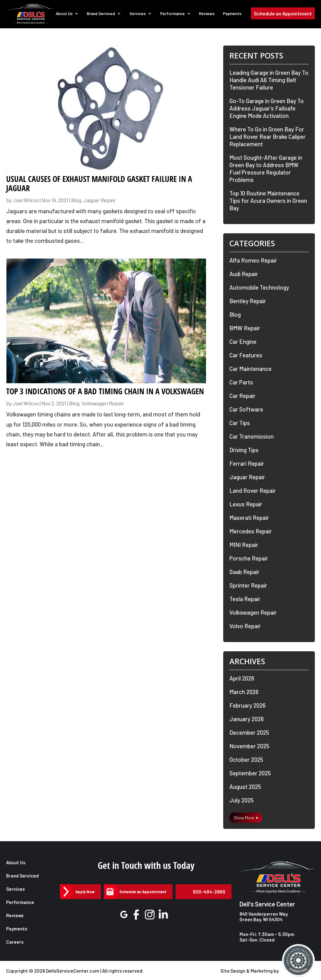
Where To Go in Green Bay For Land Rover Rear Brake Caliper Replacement (267, 137)
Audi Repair (244, 274)
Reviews (208, 15)
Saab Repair (244, 572)
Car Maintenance (250, 369)
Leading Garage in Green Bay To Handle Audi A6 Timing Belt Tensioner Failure (269, 80)
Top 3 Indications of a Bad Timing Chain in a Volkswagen (105, 391)
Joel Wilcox (26, 200)
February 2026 (248, 705)
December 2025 (249, 732)
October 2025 (246, 759)
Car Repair (242, 396)
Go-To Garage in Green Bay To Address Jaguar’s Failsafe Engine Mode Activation (267, 108)
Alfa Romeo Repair (253, 260)
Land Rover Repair (253, 490)
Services (140, 15)
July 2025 (242, 800)
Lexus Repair (246, 504)
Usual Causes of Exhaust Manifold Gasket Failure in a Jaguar (99, 183)
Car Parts (241, 382)
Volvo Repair (245, 626)
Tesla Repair (245, 599)
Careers (15, 942)
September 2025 (250, 773)
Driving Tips (244, 450)
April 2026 (242, 678)
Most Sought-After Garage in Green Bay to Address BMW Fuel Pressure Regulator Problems (266, 169)
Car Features (246, 355)
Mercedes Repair (251, 531)
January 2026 (247, 719)
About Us (67, 15)
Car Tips (240, 423)
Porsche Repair (249, 558)
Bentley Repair (248, 301)
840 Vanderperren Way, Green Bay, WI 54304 (264, 917)
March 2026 (244, 692)
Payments (233, 15)
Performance (174, 15)
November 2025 (249, 746)
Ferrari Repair (247, 463)
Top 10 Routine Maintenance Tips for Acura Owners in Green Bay (268, 201)
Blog (76, 200)
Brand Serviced (104, 15)
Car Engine (243, 341)
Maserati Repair (249, 518)
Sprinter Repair (248, 585)
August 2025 (245, 787)
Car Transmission (252, 436)
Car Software (246, 409)
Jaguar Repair (100, 200)
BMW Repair (245, 328)
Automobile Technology (259, 287)
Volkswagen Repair (103, 403)
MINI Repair (244, 545)
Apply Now (84, 892)
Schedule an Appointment (283, 15)
